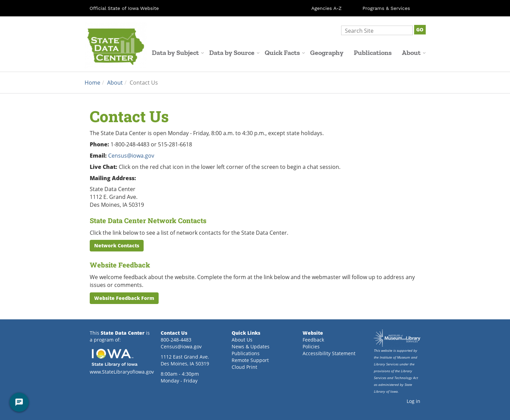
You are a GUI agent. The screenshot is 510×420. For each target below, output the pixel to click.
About (414, 53)
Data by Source (234, 53)
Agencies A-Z (327, 8)
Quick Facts (285, 53)
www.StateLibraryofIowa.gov (122, 372)
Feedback (313, 340)
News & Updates (251, 346)
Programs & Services (386, 8)
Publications (373, 53)
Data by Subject (178, 53)
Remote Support (250, 360)
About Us (242, 340)
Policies (311, 346)
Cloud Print (244, 367)
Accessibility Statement (329, 353)
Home (92, 82)
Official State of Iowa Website (124, 8)
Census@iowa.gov (131, 155)
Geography (327, 53)
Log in (413, 401)
